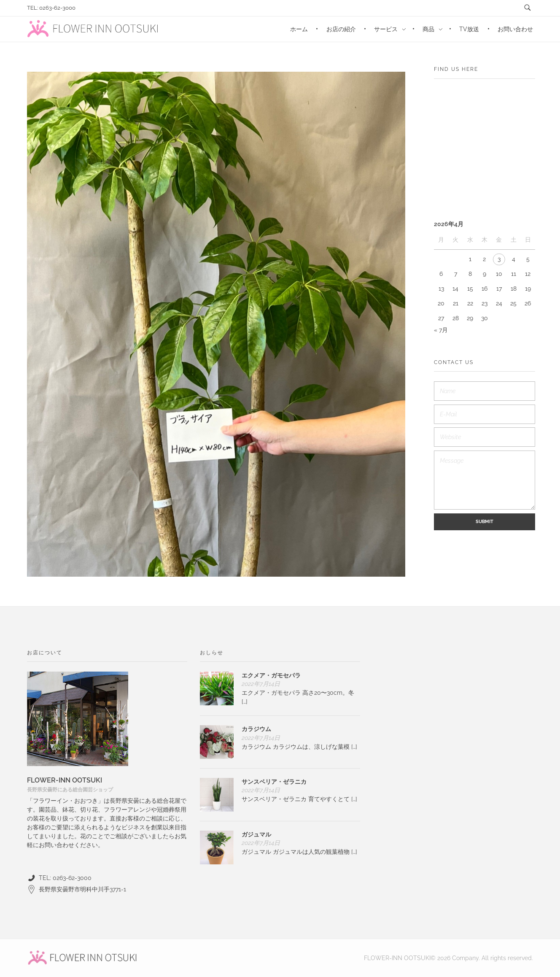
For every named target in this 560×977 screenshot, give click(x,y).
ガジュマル (256, 834)
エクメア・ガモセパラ (271, 675)
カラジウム (256, 729)
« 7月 (441, 330)
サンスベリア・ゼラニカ (274, 782)
